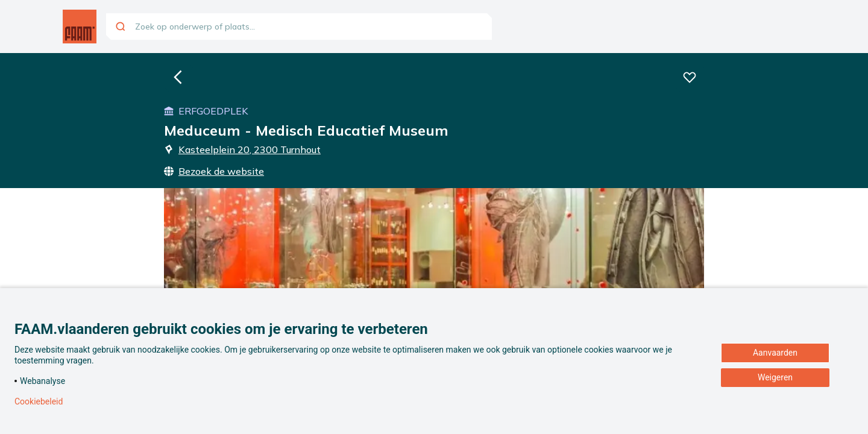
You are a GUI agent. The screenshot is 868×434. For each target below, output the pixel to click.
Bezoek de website (214, 171)
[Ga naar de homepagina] (80, 27)
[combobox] (299, 27)
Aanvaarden (775, 353)
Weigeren (775, 377)
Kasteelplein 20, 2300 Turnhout (242, 149)
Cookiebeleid (39, 401)
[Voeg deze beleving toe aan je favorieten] (690, 77)
